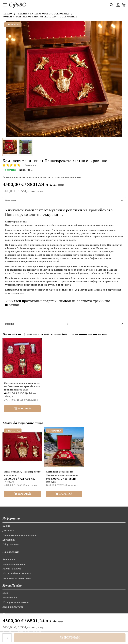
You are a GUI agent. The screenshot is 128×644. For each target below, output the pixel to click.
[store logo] (17, 5)
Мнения (37, 324)
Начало (7, 14)
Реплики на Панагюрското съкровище (43, 14)
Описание (10, 200)
